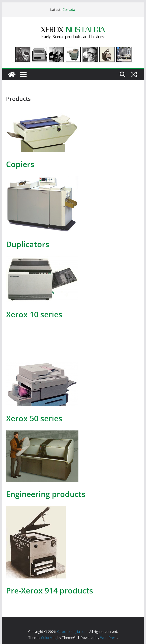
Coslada (69, 10)
